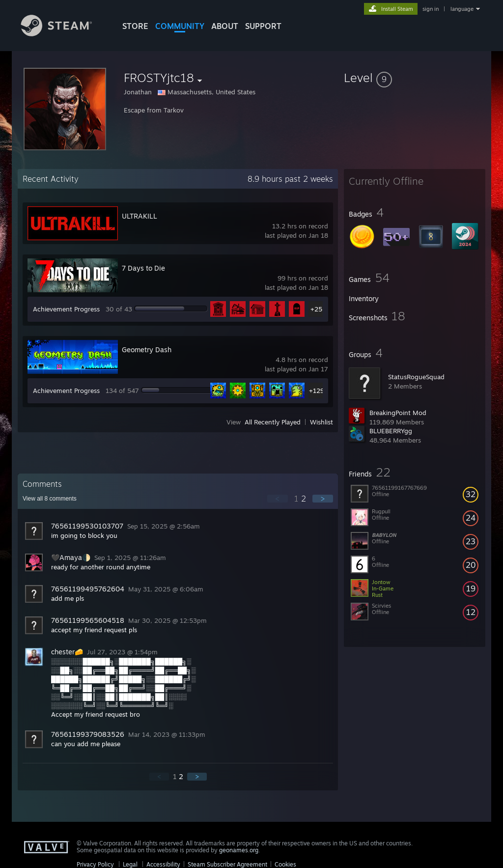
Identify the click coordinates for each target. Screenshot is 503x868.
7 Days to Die (143, 268)
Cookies (285, 864)
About (225, 26)
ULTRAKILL (140, 216)
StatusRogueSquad (416, 377)
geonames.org (239, 850)
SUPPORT (263, 26)
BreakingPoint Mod (398, 413)
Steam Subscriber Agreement (227, 864)
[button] (415, 78)
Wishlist (321, 422)
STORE (135, 26)
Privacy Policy (95, 864)
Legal (130, 864)
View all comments (50, 499)
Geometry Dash (147, 350)
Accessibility (163, 864)
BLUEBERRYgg (391, 431)
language (462, 9)
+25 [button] (316, 309)
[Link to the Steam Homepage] (64, 34)
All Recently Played (273, 422)
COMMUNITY (180, 26)
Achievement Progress (66, 309)
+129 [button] (317, 391)
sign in (431, 9)
